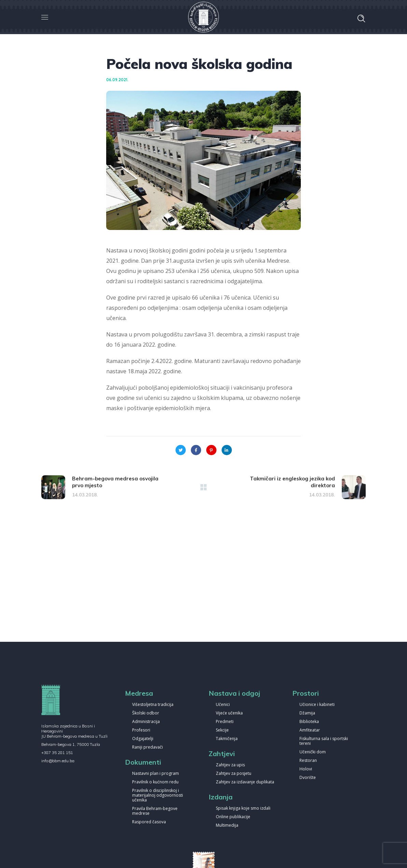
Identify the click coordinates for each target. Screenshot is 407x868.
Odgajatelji (143, 739)
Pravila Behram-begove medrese (155, 811)
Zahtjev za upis (230, 765)
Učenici (223, 705)
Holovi (306, 769)
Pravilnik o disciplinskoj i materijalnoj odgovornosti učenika (158, 795)
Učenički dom (313, 752)
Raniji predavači (148, 747)
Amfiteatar (310, 730)
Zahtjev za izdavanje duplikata (245, 782)
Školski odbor (146, 713)
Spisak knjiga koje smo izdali (243, 808)
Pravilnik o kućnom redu (155, 782)
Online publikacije (233, 817)
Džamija (307, 713)
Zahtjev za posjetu (234, 774)
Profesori (141, 730)
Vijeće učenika (229, 713)
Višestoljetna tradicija (153, 705)
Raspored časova (149, 822)
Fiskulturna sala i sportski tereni (324, 741)
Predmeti (225, 722)
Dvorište (308, 778)
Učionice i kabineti (317, 705)
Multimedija (227, 826)
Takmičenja (227, 739)
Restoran (308, 761)
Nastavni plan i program (156, 774)
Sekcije (222, 730)
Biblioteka (309, 722)
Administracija (146, 722)
